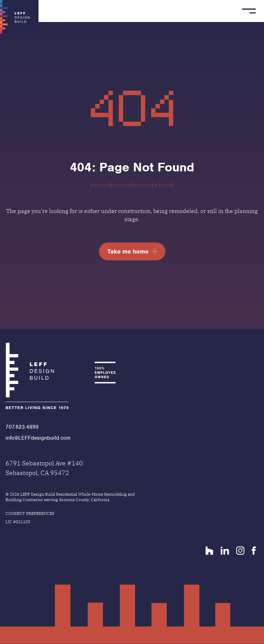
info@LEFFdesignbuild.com (38, 438)
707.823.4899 (22, 427)
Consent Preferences (30, 513)
